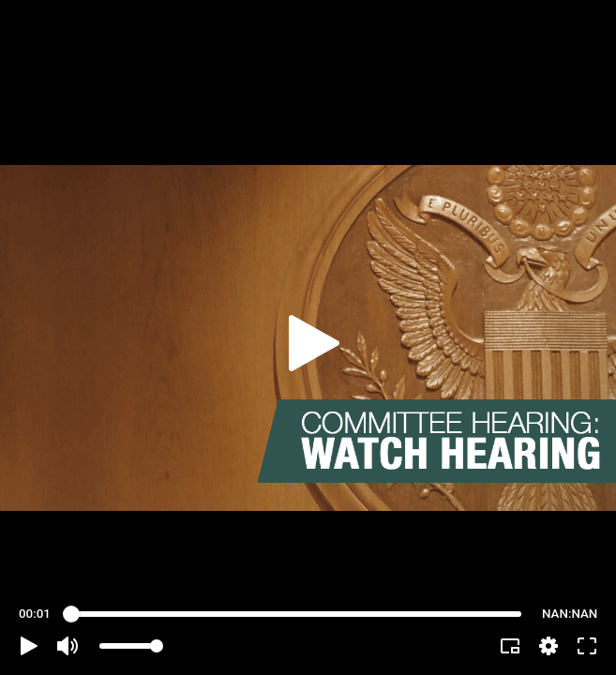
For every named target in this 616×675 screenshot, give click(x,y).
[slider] (296, 614)
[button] (29, 646)
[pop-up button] (548, 646)
